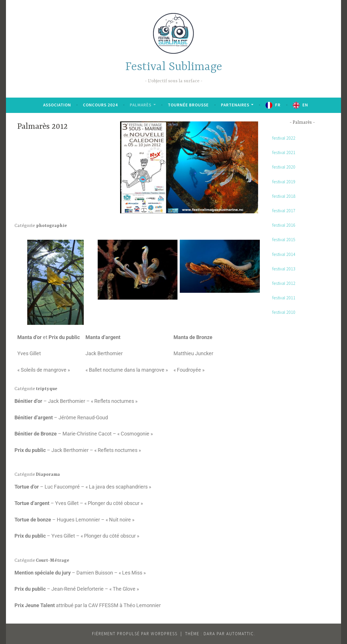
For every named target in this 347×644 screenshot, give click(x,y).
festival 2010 (284, 312)
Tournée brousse (188, 105)
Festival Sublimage (174, 67)
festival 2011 (284, 298)
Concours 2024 (100, 105)
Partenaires (235, 105)
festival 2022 (284, 138)
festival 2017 (284, 211)
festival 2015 (284, 239)
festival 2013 (284, 269)
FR (278, 105)
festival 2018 (284, 196)
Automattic (240, 634)
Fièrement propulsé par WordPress (135, 634)
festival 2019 (284, 182)
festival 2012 (284, 283)
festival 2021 (284, 152)
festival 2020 (284, 167)
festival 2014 (284, 254)
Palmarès (141, 105)
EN (305, 105)
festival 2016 (284, 225)
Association (57, 105)
